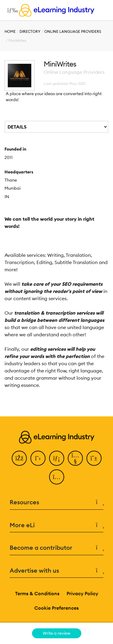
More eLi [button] (56, 525)
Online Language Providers (73, 31)
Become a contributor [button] (56, 548)
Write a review (57, 633)
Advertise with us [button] (56, 571)
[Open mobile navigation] (11, 10)
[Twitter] (38, 458)
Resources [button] (56, 502)
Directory (30, 31)
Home (10, 31)
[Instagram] (57, 477)
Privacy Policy (82, 593)
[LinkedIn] (57, 458)
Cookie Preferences (56, 608)
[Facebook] (19, 458)
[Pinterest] (94, 458)
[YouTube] (75, 458)
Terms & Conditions (37, 593)
